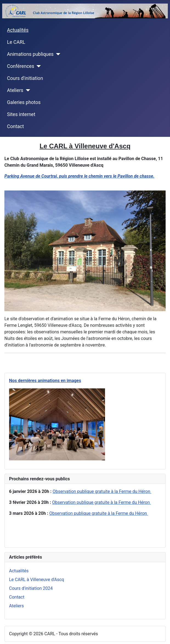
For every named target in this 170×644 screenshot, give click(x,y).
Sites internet (21, 114)
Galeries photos (24, 102)
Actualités (18, 30)
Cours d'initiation (25, 78)
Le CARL (16, 42)
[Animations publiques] (57, 54)
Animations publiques (30, 54)
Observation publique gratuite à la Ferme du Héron (102, 491)
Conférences (21, 66)
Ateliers (15, 90)
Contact (16, 126)
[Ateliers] (27, 90)
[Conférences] (38, 66)
